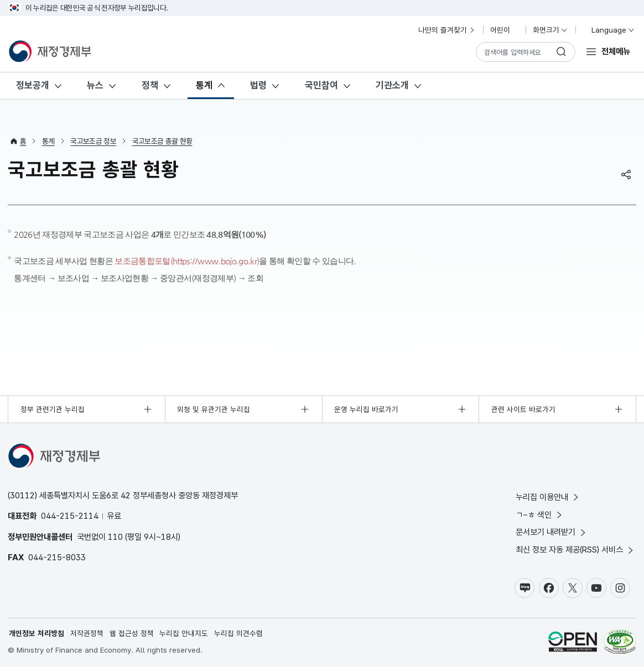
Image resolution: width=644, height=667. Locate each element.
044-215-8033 (57, 557)
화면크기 (550, 30)
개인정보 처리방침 (37, 633)
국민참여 (321, 85)
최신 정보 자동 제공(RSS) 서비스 (575, 549)
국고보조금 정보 (93, 141)
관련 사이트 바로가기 (523, 409)
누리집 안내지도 (184, 633)
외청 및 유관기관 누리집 (214, 409)
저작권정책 (87, 633)
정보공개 (33, 85)
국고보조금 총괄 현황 (162, 141)
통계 (204, 85)
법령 (258, 85)
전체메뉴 (616, 51)
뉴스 (95, 85)
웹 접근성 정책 (132, 633)
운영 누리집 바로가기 (366, 409)
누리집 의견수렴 (238, 633)
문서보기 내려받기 (552, 532)
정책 (150, 85)
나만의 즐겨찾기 (447, 30)
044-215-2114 (70, 516)
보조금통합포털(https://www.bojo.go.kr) (187, 261)
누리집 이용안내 (548, 496)
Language (608, 30)
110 (115, 536)
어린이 (505, 30)
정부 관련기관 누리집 (53, 409)
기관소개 (392, 85)
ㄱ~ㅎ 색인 (540, 514)
